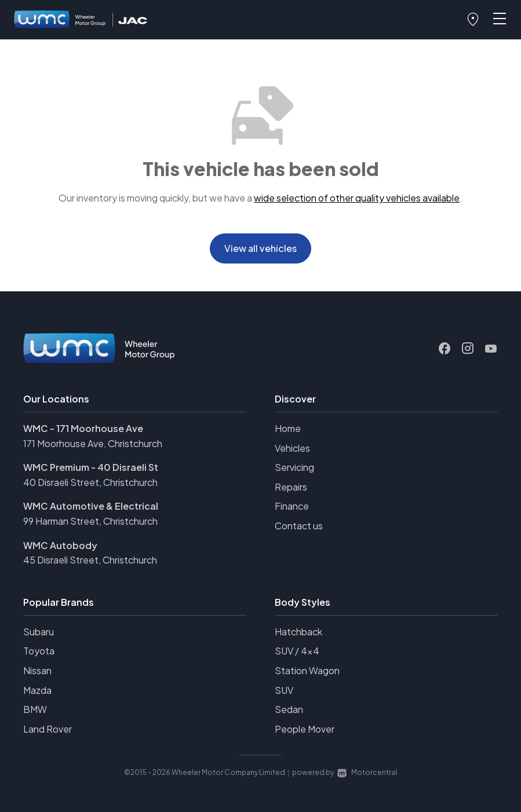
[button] (473, 20)
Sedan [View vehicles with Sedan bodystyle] (289, 709)
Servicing (294, 467)
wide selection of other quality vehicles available (357, 198)
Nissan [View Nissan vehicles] (37, 670)
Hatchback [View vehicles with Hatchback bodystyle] (298, 632)
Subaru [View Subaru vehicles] (39, 632)
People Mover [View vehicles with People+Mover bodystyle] (305, 729)
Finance (292, 506)
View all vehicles (260, 248)
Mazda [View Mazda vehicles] (37, 690)
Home (288, 428)
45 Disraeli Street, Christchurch (90, 560)
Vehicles (292, 448)
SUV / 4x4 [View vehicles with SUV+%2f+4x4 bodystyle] (297, 651)
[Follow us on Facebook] (445, 349)
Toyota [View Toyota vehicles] (39, 651)
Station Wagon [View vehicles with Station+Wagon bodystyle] (307, 670)
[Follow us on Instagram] (468, 349)
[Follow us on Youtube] (491, 349)
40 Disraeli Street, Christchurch (90, 482)
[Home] (60, 20)
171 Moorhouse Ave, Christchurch (93, 443)
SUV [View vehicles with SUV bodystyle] (284, 690)
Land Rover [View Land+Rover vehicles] (48, 729)
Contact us (299, 526)
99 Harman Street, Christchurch (90, 521)
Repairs (291, 487)
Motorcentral (367, 772)
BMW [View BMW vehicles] (35, 709)
